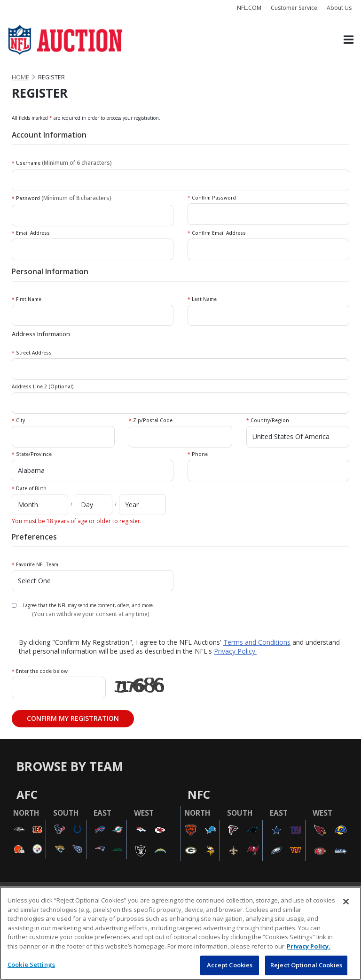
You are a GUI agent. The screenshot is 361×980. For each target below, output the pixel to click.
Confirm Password (212, 198)
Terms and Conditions (257, 642)
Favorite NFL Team (35, 564)
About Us (339, 8)
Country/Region (268, 420)
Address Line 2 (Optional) (43, 386)
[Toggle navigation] (349, 40)
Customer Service (294, 8)
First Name (27, 299)
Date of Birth (29, 488)
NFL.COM (249, 8)
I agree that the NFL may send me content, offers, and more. (88, 605)
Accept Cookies (230, 965)
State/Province (32, 454)
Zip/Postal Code (151, 420)
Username (62, 163)
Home (20, 77)
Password (62, 198)
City (18, 420)
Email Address (31, 233)
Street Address (32, 353)
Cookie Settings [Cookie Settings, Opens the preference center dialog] (31, 965)
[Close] (346, 902)
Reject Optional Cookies (306, 965)
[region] (180, 933)
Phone (198, 454)
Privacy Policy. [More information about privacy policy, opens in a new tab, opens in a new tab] (309, 946)
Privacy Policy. (235, 651)
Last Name (202, 299)
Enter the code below (40, 671)
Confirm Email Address (217, 233)
